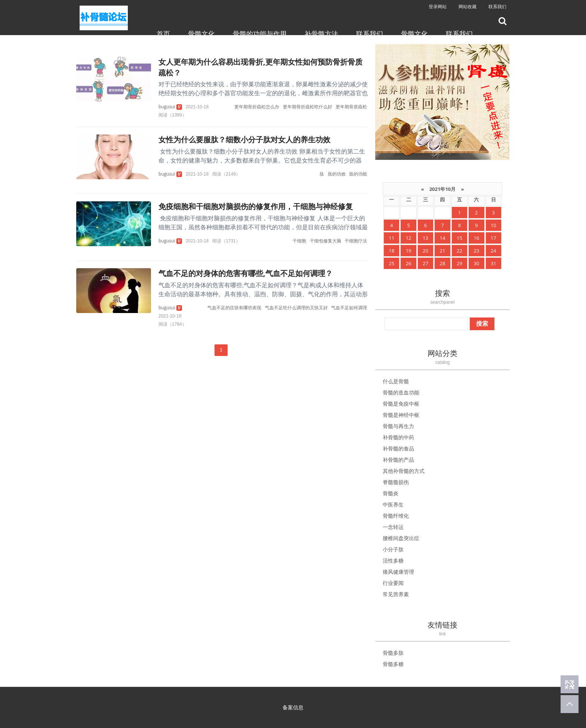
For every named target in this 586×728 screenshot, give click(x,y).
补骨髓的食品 (398, 448)
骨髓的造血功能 (401, 392)
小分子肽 (393, 549)
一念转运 (393, 527)
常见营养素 (396, 594)
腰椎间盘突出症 (401, 538)
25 (391, 263)
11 (391, 238)
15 (459, 238)
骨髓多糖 (393, 664)
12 (409, 238)
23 (476, 251)
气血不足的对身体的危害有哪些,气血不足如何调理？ (246, 273)
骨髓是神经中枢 (401, 415)
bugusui (167, 107)
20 (425, 251)
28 (443, 263)
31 (494, 263)
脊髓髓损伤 (396, 482)
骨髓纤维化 (396, 516)
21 (443, 251)
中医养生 (393, 504)
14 (443, 238)
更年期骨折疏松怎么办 (257, 107)
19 (409, 251)
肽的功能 (358, 174)
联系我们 (497, 7)
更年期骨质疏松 (351, 107)
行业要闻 (393, 583)
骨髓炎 (391, 493)
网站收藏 (468, 7)
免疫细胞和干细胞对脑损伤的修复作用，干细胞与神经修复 (256, 206)
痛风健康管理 (398, 572)
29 (459, 263)
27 (425, 263)
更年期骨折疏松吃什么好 (308, 107)
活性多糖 (393, 560)
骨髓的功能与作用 (260, 34)
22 (459, 251)
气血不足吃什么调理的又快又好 (296, 308)
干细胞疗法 (356, 241)
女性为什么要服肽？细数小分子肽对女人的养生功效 (244, 140)
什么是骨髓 (396, 381)
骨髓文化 (201, 34)
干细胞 (299, 241)
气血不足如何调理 (349, 308)
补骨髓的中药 (398, 437)
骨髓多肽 (393, 653)
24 (494, 251)
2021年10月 (442, 189)
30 (476, 263)
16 (476, 238)
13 (425, 238)
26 (409, 263)
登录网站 (438, 7)
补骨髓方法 (321, 34)
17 (494, 238)
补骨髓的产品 (398, 460)
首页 (163, 34)
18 (391, 251)
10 (494, 225)
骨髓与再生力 (398, 426)
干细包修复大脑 (326, 241)
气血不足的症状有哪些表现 (234, 308)
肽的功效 (337, 174)
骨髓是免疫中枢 (401, 404)
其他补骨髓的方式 (404, 471)
